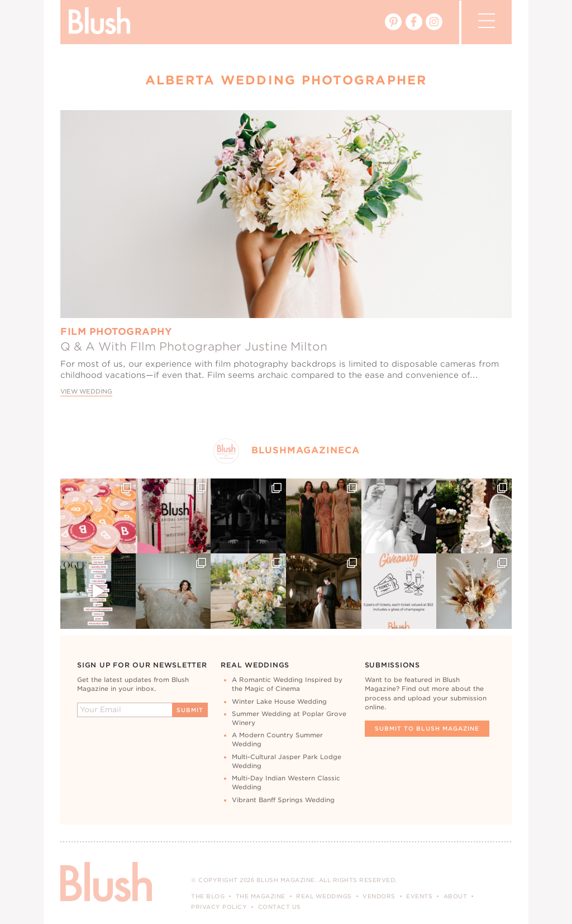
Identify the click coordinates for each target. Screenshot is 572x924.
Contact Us (280, 907)
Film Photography (116, 331)
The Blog (208, 896)
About (456, 896)
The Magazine (261, 896)
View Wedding (86, 392)
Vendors (379, 896)
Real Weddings (324, 896)
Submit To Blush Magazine (427, 728)
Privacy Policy (219, 907)
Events (419, 896)
